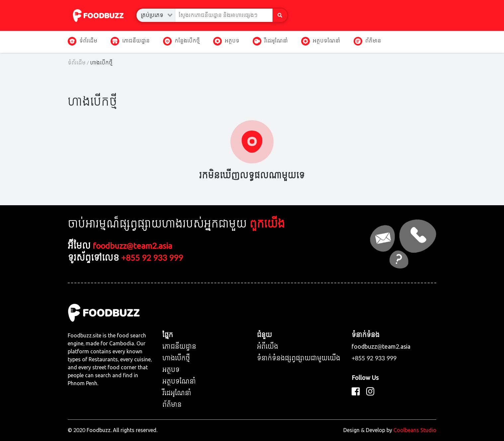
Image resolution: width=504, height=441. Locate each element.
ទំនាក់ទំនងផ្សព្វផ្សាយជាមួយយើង (299, 358)
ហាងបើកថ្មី (176, 358)
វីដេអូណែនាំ (270, 41)
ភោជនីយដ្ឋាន (130, 41)
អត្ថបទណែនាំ (321, 41)
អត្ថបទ (226, 41)
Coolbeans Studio (415, 430)
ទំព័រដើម (83, 41)
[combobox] (156, 15)
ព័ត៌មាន (367, 41)
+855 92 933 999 (152, 258)
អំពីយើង (268, 347)
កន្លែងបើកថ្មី (181, 41)
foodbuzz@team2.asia (132, 246)
